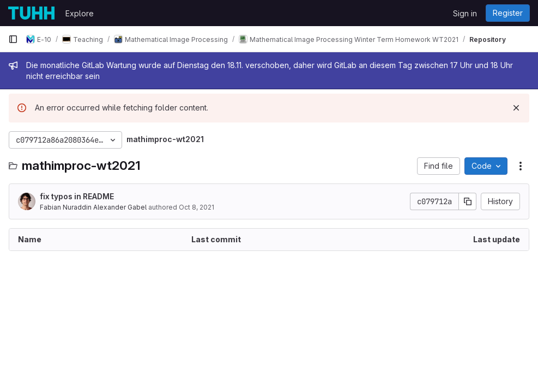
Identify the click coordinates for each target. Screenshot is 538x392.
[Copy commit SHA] (468, 201)
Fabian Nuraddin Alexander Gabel (93, 207)
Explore (80, 13)
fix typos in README (77, 196)
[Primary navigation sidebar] (13, 39)
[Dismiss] (516, 108)
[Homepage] (31, 13)
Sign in (465, 13)
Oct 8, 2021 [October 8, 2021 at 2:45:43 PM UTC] (197, 207)
